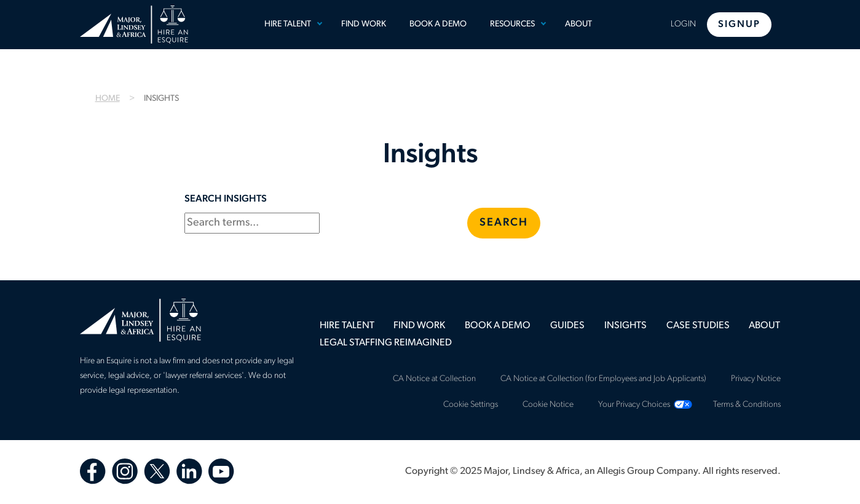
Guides (567, 326)
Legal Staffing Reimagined (386, 343)
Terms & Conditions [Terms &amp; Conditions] (747, 405)
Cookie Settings (471, 405)
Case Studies (698, 326)
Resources (512, 24)
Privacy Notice (756, 379)
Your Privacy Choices (634, 405)
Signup (739, 25)
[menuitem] (291, 25)
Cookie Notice (548, 405)
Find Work (364, 24)
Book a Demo (438, 24)
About (578, 24)
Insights (625, 326)
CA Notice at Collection (434, 379)
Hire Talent (288, 24)
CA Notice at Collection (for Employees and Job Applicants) (603, 379)
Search (504, 223)
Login (683, 24)
